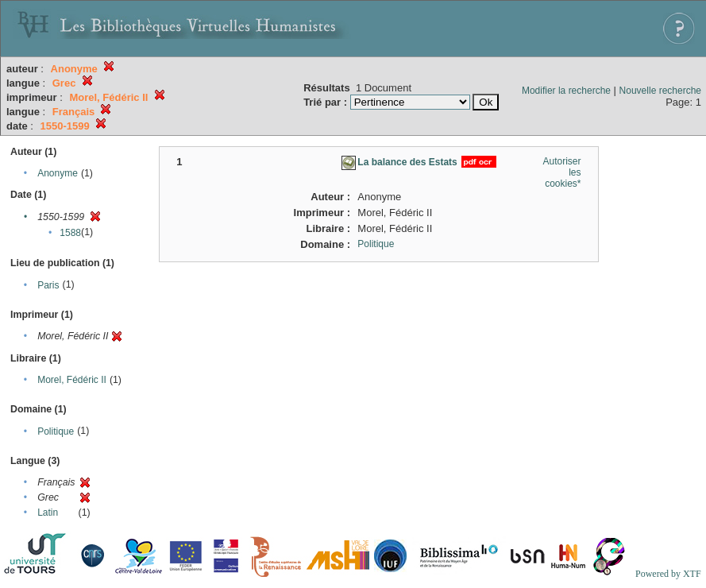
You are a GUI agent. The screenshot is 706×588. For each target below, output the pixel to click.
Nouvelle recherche (660, 91)
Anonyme (58, 173)
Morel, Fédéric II (72, 380)
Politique (56, 431)
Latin (48, 513)
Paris (48, 285)
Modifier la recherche (566, 91)
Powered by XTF (668, 574)
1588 (70, 233)
